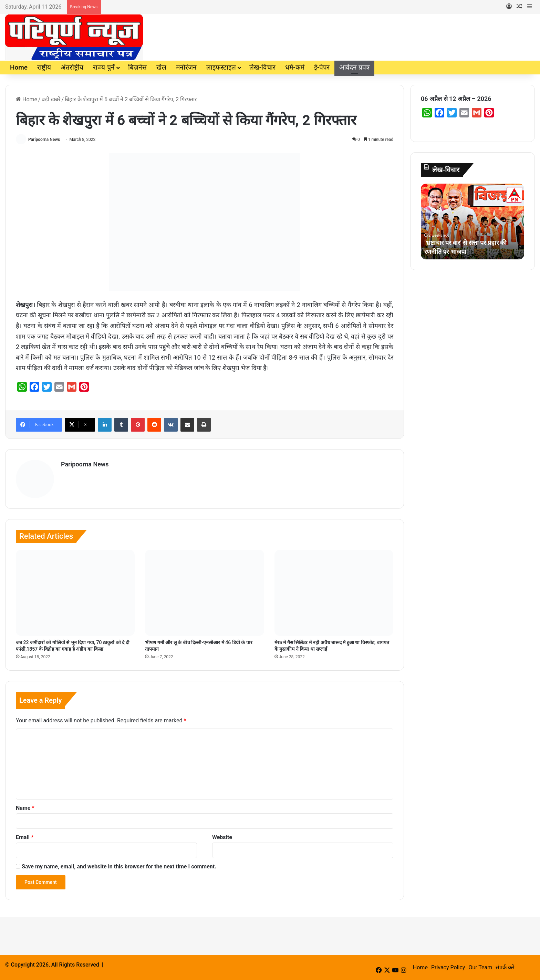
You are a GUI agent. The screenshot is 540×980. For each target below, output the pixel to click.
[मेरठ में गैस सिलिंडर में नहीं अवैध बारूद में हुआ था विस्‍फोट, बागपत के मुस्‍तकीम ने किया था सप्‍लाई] (334, 593)
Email (25, 837)
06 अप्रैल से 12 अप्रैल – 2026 (456, 99)
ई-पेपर (322, 67)
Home (19, 67)
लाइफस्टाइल (221, 67)
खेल (161, 67)
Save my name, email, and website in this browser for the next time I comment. (119, 866)
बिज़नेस (137, 67)
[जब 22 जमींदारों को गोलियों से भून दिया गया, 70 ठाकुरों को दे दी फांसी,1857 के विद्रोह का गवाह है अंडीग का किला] (75, 593)
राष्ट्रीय (44, 67)
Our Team (480, 967)
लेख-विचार (262, 67)
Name (25, 808)
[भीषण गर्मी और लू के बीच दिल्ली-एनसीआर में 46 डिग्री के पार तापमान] (204, 593)
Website (222, 837)
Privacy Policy (448, 967)
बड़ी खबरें (51, 99)
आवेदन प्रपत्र (354, 67)
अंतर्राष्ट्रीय (72, 67)
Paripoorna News (44, 140)
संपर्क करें (505, 967)
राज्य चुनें (104, 67)
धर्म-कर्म (295, 67)
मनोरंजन (186, 67)
